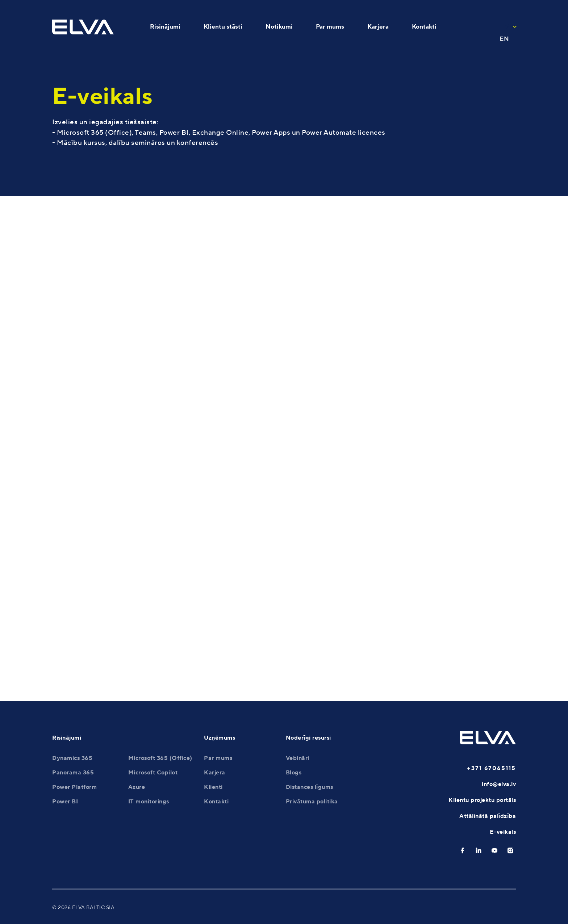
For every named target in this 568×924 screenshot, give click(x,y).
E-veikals (503, 832)
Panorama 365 (73, 773)
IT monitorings (149, 802)
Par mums (218, 758)
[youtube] (494, 850)
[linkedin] (479, 850)
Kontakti (216, 802)
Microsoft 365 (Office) (160, 758)
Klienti (213, 787)
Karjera (215, 773)
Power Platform (74, 787)
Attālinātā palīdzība (488, 816)
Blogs (294, 773)
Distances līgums (310, 787)
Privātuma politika (312, 802)
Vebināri (298, 758)
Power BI (65, 802)
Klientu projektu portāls (482, 800)
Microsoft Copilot (153, 773)
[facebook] (463, 850)
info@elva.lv (499, 784)
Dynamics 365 (72, 758)
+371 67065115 (491, 768)
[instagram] (510, 850)
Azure (137, 787)
